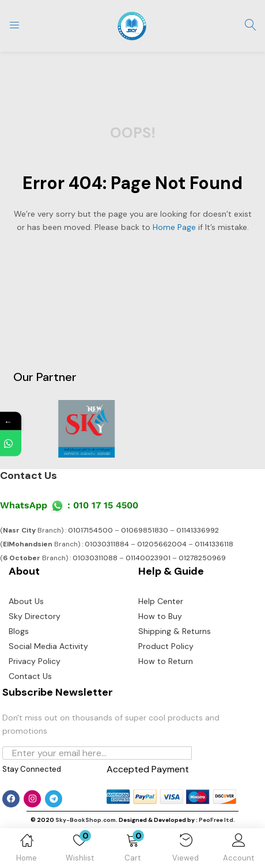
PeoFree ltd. (217, 820)
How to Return (166, 661)
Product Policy (166, 646)
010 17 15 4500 (106, 505)
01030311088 (95, 558)
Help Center (161, 601)
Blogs (19, 631)
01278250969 (202, 558)
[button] (132, 850)
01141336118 (214, 544)
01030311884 (107, 544)
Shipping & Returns (175, 631)
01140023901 (148, 558)
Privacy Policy (35, 661)
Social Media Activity (48, 646)
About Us (26, 601)
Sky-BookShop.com (86, 820)
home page (174, 227)
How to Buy (160, 616)
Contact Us (29, 475)
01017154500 (90, 530)
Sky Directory (35, 616)
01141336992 (198, 530)
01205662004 (162, 544)
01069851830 (145, 530)
